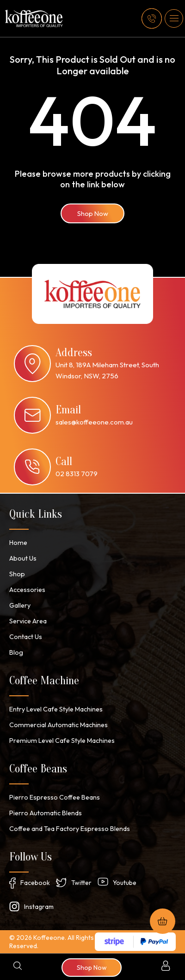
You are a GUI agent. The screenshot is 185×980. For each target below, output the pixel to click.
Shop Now (93, 214)
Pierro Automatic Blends (45, 813)
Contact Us (26, 637)
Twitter (81, 883)
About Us (22, 558)
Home (18, 543)
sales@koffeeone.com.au (94, 422)
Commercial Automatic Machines (57, 725)
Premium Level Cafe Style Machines (61, 741)
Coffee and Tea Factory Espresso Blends (69, 829)
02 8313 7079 (77, 474)
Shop (17, 574)
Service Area (28, 621)
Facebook (35, 883)
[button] (174, 18)
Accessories (27, 590)
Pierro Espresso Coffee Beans (54, 797)
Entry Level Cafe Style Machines (56, 709)
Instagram (39, 907)
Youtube (125, 883)
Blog (16, 652)
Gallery (20, 605)
